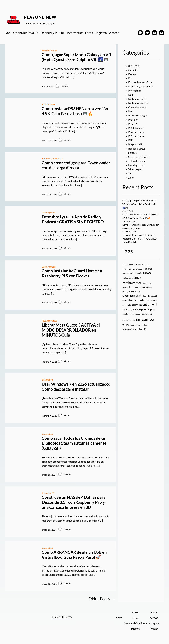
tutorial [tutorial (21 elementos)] (126, 325)
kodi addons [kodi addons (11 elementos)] (147, 288)
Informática (47, 380)
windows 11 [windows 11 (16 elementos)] (141, 329)
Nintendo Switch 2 (138, 103)
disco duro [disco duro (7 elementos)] (140, 269)
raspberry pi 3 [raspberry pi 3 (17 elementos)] (129, 309)
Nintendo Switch (137, 99)
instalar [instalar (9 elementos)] (125, 288)
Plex (131, 111)
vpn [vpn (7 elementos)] (139, 325)
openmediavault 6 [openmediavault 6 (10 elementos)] (129, 300)
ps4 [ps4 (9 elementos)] (124, 305)
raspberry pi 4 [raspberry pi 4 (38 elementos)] (146, 309)
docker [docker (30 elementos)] (148, 269)
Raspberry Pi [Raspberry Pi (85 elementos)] (148, 305)
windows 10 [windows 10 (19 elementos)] (128, 329)
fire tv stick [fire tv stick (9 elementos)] (127, 278)
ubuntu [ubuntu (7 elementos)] (134, 325)
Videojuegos (135, 169)
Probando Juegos (138, 116)
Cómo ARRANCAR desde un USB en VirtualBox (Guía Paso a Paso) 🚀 (74, 555)
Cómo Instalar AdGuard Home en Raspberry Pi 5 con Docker (72, 273)
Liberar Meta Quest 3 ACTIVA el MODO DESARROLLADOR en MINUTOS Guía (71, 330)
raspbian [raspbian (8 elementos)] (138, 314)
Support (135, 629)
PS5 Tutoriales (136, 136)
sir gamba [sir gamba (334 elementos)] (145, 319)
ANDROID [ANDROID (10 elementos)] (138, 265)
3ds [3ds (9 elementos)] (124, 265)
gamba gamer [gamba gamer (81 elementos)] (132, 283)
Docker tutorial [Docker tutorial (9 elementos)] (128, 273)
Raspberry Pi (48, 493)
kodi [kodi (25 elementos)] (132, 287)
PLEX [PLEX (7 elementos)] (147, 300)
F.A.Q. (135, 618)
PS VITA (133, 124)
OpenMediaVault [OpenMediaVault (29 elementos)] (132, 296)
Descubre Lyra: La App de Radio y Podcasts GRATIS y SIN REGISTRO (73, 219)
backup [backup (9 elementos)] (147, 265)
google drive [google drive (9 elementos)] (147, 283)
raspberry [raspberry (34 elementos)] (132, 305)
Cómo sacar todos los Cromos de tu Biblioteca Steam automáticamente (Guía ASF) (74, 443)
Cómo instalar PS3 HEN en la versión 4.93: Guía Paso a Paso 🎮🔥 (75, 111)
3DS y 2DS (134, 66)
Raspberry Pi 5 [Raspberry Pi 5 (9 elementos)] (128, 314)
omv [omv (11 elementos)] (139, 292)
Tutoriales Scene (137, 161)
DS (130, 78)
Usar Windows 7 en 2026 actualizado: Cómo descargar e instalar (76, 387)
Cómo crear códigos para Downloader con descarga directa (76, 165)
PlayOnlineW (40, 17)
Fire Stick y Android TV (52, 158)
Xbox (131, 178)
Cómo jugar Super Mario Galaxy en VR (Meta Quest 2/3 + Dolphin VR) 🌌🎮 (76, 57)
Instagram (154, 623)
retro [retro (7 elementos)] (151, 314)
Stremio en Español (139, 157)
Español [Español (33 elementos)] (148, 273)
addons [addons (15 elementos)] (130, 265)
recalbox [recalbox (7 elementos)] (145, 314)
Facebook (154, 618)
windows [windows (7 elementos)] (144, 325)
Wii (130, 173)
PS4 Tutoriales (136, 132)
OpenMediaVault (138, 107)
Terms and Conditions (135, 623)
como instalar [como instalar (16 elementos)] (129, 269)
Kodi (131, 95)
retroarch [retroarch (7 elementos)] (126, 320)
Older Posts (102, 599)
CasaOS (133, 70)
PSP (130, 140)
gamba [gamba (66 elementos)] (136, 277)
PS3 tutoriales (48, 104)
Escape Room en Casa (140, 82)
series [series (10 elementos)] (132, 320)
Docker (132, 74)
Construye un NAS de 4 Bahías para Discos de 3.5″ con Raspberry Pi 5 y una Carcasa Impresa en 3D (74, 502)
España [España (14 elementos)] (139, 273)
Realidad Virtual (49, 50)
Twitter (154, 629)
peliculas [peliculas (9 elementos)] (141, 300)
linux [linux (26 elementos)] (134, 291)
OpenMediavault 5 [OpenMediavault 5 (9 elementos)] (150, 296)
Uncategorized (49, 213)
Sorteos (132, 153)
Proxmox (133, 120)
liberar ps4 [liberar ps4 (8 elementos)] (126, 292)
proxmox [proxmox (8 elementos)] (154, 300)
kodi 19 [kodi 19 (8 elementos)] (138, 288)
